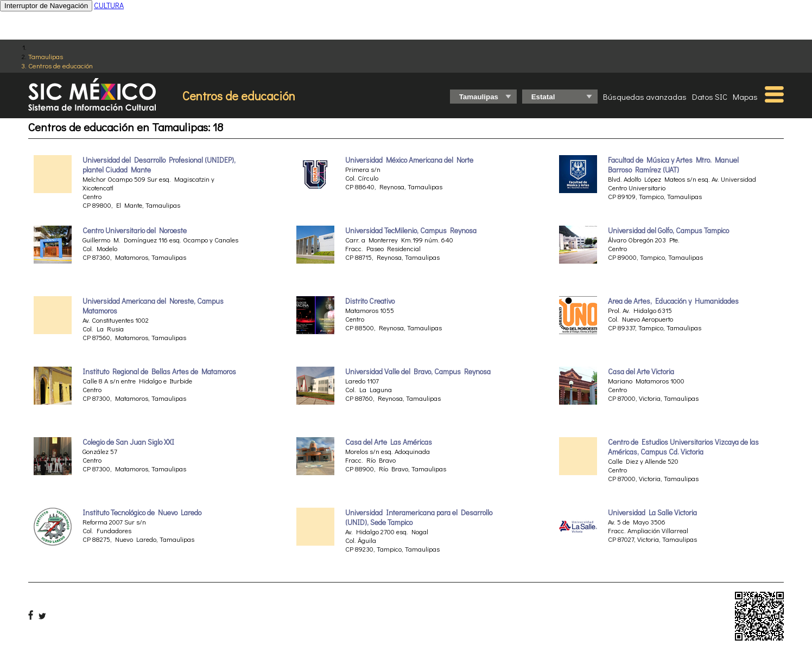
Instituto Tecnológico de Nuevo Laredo (142, 513)
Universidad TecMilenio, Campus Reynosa (411, 231)
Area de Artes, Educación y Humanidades (673, 301)
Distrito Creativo (370, 301)
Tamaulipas (46, 56)
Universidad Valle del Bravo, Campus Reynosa (418, 372)
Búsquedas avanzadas (645, 97)
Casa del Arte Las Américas (389, 442)
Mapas (745, 97)
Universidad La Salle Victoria (652, 513)
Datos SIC (710, 97)
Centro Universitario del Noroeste (135, 231)
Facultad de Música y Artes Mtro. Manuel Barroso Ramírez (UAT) (673, 165)
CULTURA (109, 5)
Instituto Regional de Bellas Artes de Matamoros (159, 372)
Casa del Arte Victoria (641, 372)
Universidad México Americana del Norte (409, 160)
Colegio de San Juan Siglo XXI (128, 442)
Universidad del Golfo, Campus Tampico (668, 231)
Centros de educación (61, 65)
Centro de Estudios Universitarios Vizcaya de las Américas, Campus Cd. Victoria (683, 447)
